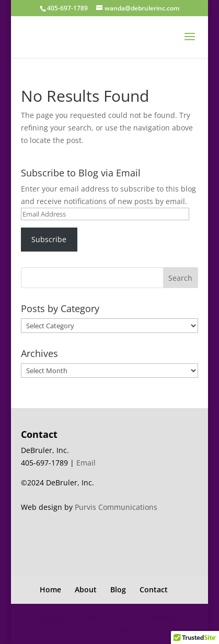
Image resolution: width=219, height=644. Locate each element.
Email (86, 463)
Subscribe (49, 239)
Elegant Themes (108, 618)
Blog (118, 589)
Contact (154, 589)
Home (50, 589)
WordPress (109, 630)
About (86, 589)
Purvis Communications (116, 507)
